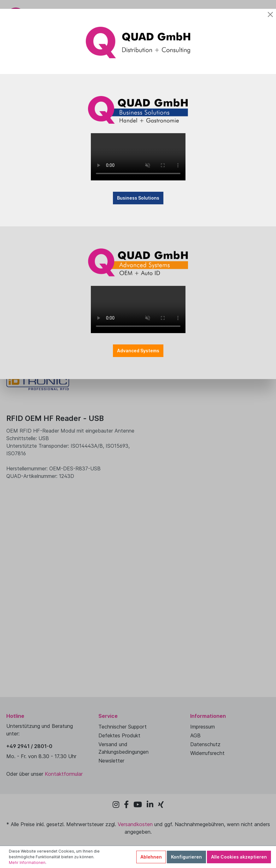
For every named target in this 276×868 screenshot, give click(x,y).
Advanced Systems (138, 351)
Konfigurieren (186, 857)
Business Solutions (138, 198)
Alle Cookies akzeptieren (239, 857)
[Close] (270, 14)
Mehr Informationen (27, 862)
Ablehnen (151, 857)
